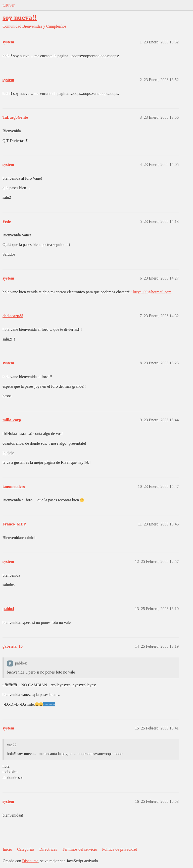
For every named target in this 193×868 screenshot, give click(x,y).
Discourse (30, 861)
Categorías (26, 849)
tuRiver (9, 5)
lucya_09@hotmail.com (152, 292)
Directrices (48, 849)
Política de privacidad (120, 849)
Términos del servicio (80, 849)
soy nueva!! (20, 17)
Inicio (7, 849)
